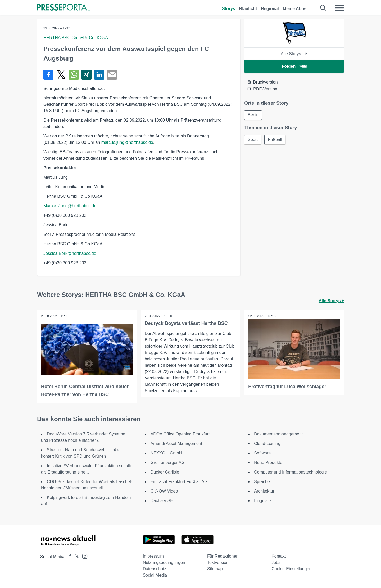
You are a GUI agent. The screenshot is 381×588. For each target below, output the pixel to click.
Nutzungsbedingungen (164, 562)
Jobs (276, 562)
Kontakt (279, 556)
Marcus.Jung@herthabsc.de (70, 206)
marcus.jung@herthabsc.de (127, 142)
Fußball (275, 139)
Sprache (262, 482)
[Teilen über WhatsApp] (74, 75)
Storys (229, 9)
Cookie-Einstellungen (291, 569)
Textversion (218, 562)
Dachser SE (162, 501)
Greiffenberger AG (168, 463)
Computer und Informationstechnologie (291, 472)
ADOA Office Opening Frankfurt (180, 434)
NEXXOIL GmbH (166, 453)
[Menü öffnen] (339, 8)
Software (262, 453)
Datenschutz (155, 569)
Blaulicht (248, 9)
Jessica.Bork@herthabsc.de (70, 253)
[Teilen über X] (61, 75)
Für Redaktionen (223, 556)
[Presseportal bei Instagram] (83, 556)
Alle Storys (294, 54)
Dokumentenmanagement (278, 434)
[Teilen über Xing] (87, 75)
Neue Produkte (268, 463)
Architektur (264, 491)
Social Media (155, 575)
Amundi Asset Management (176, 444)
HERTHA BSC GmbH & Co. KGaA (77, 38)
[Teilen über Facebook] (48, 75)
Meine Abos (295, 9)
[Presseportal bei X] (75, 557)
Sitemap (215, 569)
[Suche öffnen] (323, 8)
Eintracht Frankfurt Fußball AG (179, 482)
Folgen (294, 66)
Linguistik (263, 501)
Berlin (253, 115)
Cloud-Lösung (267, 444)
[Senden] (112, 75)
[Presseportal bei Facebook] (69, 557)
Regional (270, 9)
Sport (253, 139)
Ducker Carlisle (165, 472)
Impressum (153, 556)
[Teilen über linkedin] (99, 75)
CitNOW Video (164, 491)
